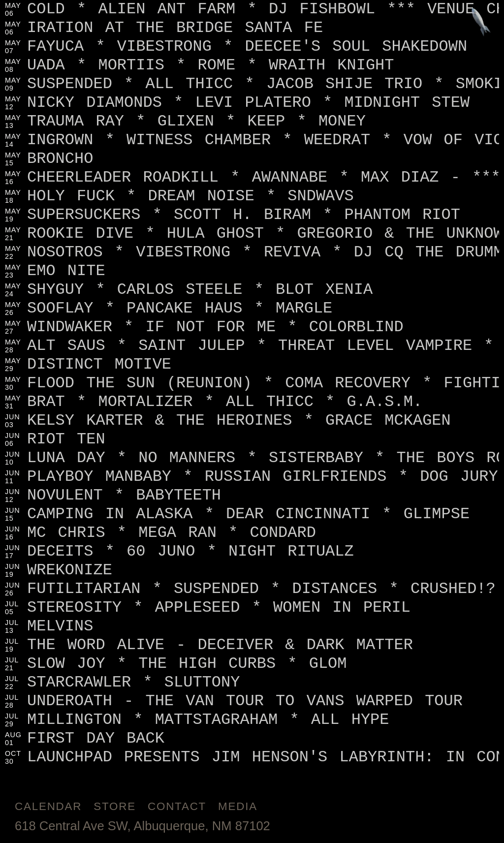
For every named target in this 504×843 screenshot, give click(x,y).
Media (238, 806)
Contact (177, 806)
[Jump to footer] (481, 23)
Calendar (48, 806)
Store (115, 806)
